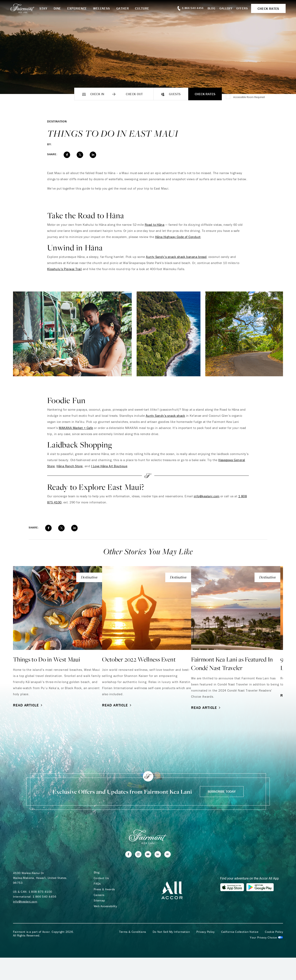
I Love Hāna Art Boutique (109, 466)
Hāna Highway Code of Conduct (178, 237)
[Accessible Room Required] (228, 97)
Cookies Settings (266, 939)
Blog (209, 8)
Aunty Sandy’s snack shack (165, 416)
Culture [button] (146, 8)
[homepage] (28, 8)
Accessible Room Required (249, 97)
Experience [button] (81, 8)
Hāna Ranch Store (70, 466)
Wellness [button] (105, 8)
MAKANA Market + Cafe (76, 428)
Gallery (223, 8)
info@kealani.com (207, 496)
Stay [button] (47, 8)
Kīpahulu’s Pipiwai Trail (65, 269)
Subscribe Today (222, 792)
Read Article (28, 705)
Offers (239, 8)
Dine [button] (61, 8)
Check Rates (205, 94)
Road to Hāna (155, 225)
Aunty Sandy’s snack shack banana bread (176, 257)
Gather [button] (126, 8)
